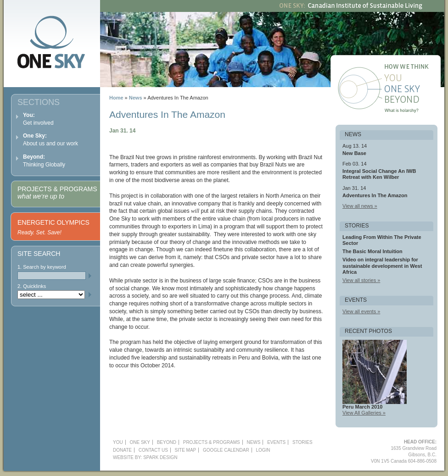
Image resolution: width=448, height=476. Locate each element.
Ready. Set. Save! (39, 232)
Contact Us (153, 450)
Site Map (186, 450)
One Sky (414, 90)
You (414, 79)
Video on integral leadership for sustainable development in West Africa (382, 266)
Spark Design (160, 457)
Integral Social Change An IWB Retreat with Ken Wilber (379, 174)
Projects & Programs (57, 193)
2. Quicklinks (32, 286)
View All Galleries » (364, 413)
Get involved (38, 119)
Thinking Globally (44, 161)
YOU (118, 442)
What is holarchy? (414, 112)
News (136, 98)
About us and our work (50, 140)
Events (276, 442)
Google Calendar (226, 450)
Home (116, 98)
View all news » (360, 206)
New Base (354, 153)
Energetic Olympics (53, 222)
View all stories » (361, 280)
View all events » (361, 311)
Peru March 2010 (362, 407)
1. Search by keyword (42, 267)
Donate (122, 450)
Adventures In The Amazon (375, 195)
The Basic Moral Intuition (372, 251)
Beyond (414, 101)
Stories (302, 442)
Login (263, 450)
